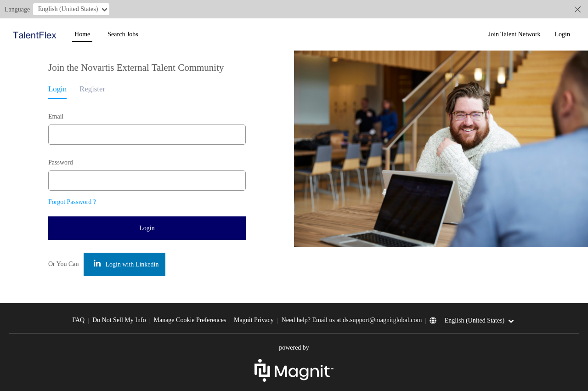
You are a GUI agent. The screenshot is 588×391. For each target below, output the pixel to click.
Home (82, 34)
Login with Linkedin (126, 264)
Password (61, 162)
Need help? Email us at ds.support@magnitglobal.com (352, 320)
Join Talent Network (514, 34)
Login (563, 34)
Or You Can (64, 264)
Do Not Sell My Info (119, 320)
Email (56, 116)
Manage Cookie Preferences (190, 320)
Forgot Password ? (72, 202)
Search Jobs (123, 34)
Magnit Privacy (254, 320)
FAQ (78, 320)
